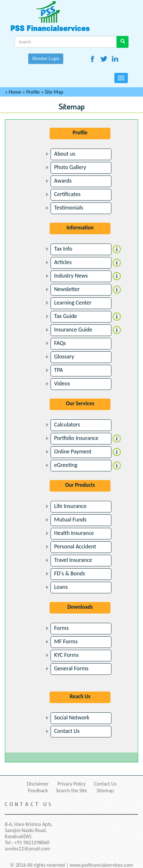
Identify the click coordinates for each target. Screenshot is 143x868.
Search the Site (72, 791)
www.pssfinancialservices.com (101, 865)
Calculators (67, 425)
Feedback (38, 791)
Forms (61, 628)
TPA (58, 370)
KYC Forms (66, 655)
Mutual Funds (70, 520)
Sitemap (105, 791)
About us (65, 154)
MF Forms (66, 641)
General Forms (71, 668)
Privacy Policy (71, 784)
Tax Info (63, 249)
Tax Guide (66, 316)
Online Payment (73, 451)
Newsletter (67, 289)
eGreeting (66, 465)
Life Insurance (70, 506)
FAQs (60, 343)
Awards (63, 181)
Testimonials (69, 208)
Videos (62, 383)
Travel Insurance (73, 560)
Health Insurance (74, 533)
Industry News (71, 276)
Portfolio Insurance (76, 438)
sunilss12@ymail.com (27, 849)
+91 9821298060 (32, 842)
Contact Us (67, 731)
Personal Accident (75, 546)
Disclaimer (38, 784)
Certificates (67, 194)
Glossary (64, 357)
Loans (61, 587)
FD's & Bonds (70, 573)
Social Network (72, 718)
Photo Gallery (70, 167)
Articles (63, 262)
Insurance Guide (73, 330)
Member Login (46, 59)
